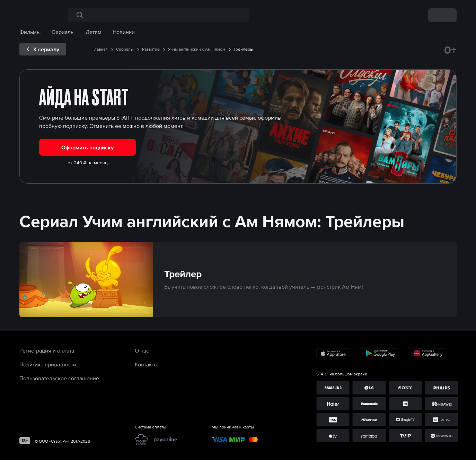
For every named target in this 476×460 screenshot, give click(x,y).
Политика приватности (48, 364)
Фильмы (30, 32)
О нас (142, 350)
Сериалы (63, 32)
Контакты (146, 364)
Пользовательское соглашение (59, 378)
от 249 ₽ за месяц (88, 163)
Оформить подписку (87, 147)
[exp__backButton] (43, 49)
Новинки (124, 32)
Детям (94, 32)
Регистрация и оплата (47, 350)
